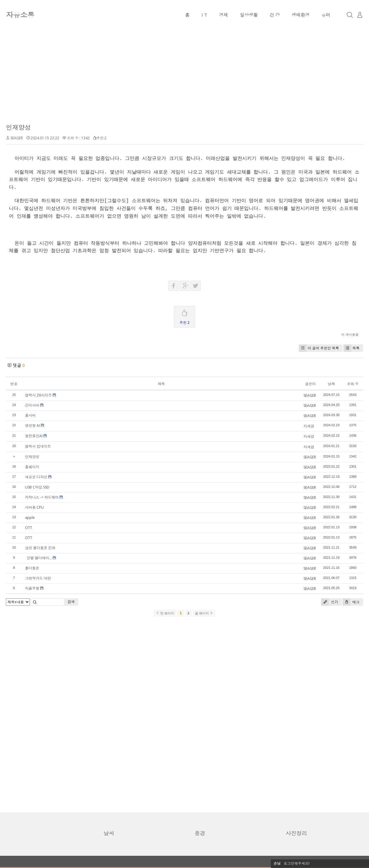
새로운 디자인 (36, 477)
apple (30, 517)
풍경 (200, 833)
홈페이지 (32, 467)
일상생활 (249, 15)
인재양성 (18, 127)
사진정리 (296, 833)
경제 (223, 15)
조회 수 (353, 384)
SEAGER (17, 138)
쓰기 (330, 602)
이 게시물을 (350, 334)
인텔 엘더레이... (38, 558)
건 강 (275, 15)
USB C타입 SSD (37, 487)
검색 (71, 602)
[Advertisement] (185, 80)
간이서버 (32, 405)
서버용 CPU (34, 507)
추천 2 (185, 316)
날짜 (331, 384)
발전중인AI (34, 436)
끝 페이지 (204, 613)
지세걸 (309, 426)
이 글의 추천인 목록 (319, 348)
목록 (351, 348)
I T (204, 15)
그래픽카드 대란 (38, 578)
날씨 (109, 833)
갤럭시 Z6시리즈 (38, 395)
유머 (326, 15)
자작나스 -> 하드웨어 (42, 497)
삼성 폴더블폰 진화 (40, 548)
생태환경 (301, 15)
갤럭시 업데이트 (38, 446)
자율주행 (32, 588)
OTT (29, 528)
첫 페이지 (165, 613)
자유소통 (20, 15)
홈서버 (30, 415)
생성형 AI (32, 426)
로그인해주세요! (297, 863)
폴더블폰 (32, 568)
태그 (351, 602)
